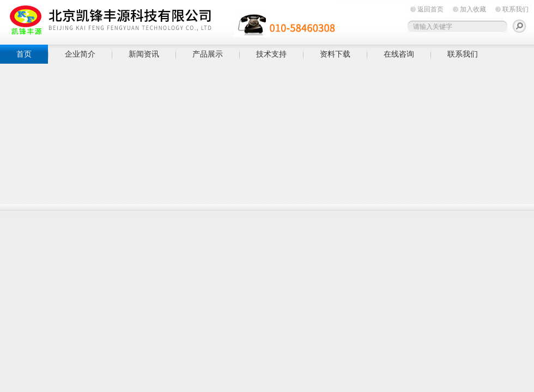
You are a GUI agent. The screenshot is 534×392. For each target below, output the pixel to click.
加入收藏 (473, 9)
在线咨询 (399, 54)
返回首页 (430, 9)
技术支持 (271, 54)
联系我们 (515, 9)
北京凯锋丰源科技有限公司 (169, 20)
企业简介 (80, 54)
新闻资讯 (144, 54)
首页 (24, 54)
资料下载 (335, 54)
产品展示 (208, 54)
